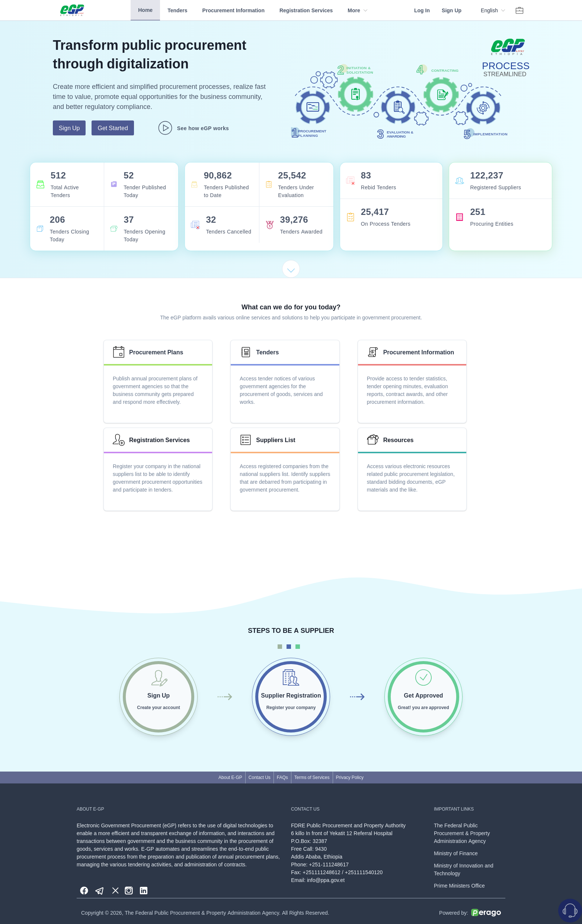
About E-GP (230, 777)
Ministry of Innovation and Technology (464, 869)
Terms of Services (312, 777)
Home (145, 10)
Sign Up (452, 10)
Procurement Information (234, 10)
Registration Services (306, 10)
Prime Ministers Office (459, 886)
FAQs (282, 777)
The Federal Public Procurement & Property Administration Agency (462, 833)
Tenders (177, 10)
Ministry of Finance (456, 853)
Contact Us (260, 777)
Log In (422, 10)
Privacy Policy (350, 777)
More (357, 10)
